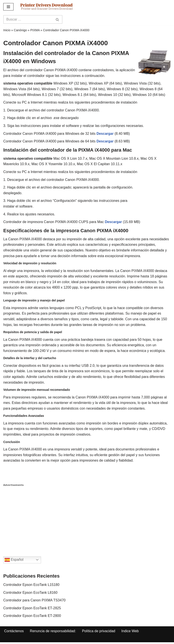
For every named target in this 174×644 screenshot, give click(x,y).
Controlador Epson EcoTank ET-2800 (32, 616)
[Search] (28, 19)
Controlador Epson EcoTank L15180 (31, 585)
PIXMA (35, 30)
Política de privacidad (99, 631)
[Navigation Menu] (8, 7)
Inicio (7, 30)
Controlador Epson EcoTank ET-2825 (32, 608)
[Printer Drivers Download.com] (47, 7)
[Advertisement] (87, 517)
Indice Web (130, 631)
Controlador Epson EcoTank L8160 (30, 593)
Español (14, 560)
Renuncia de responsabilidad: (53, 631)
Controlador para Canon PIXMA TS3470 (34, 600)
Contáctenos (14, 631)
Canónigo (20, 30)
